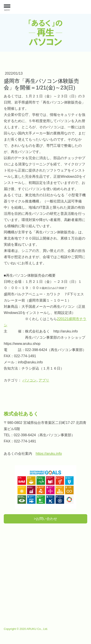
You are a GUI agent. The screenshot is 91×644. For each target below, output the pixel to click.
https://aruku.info (49, 454)
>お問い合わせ (45, 519)
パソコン (29, 380)
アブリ (44, 380)
